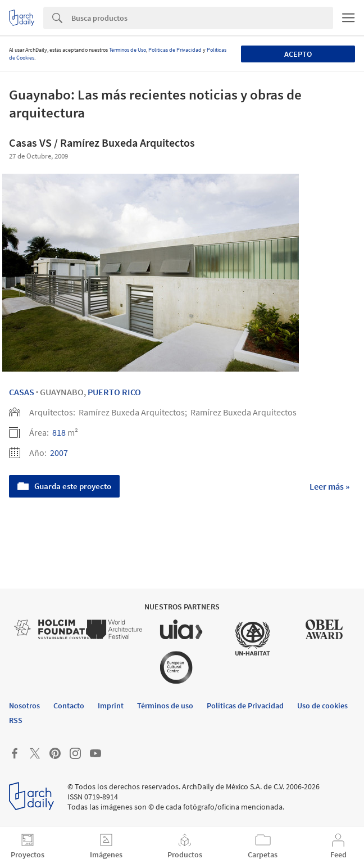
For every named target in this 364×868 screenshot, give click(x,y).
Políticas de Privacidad (175, 50)
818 (59, 432)
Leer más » (329, 486)
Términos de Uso (128, 50)
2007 (59, 453)
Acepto (298, 54)
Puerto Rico (114, 392)
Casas (22, 392)
